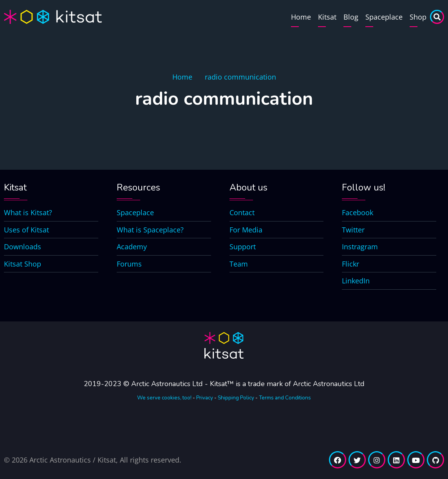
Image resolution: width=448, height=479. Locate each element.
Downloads (23, 247)
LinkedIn (356, 281)
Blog (351, 17)
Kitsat (327, 17)
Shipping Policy (236, 398)
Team (239, 264)
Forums (129, 264)
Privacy (205, 398)
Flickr (350, 264)
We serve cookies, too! (164, 398)
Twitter (353, 230)
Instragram (360, 247)
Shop (418, 17)
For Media (246, 230)
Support (243, 247)
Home (301, 17)
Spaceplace (384, 17)
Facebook (358, 212)
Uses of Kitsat (26, 230)
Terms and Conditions (285, 398)
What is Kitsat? (28, 212)
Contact (242, 212)
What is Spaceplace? (150, 230)
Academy (132, 247)
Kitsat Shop (23, 264)
